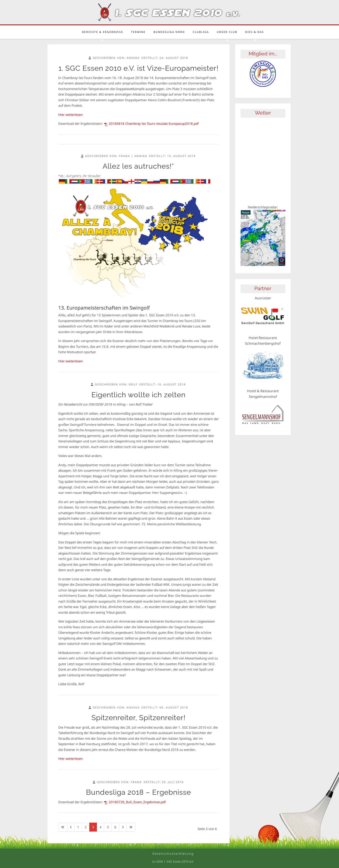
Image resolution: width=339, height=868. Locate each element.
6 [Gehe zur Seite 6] (115, 827)
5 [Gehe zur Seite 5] (108, 827)
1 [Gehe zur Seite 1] (78, 827)
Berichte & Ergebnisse (103, 32)
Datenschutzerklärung (173, 853)
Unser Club (227, 32)
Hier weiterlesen (71, 115)
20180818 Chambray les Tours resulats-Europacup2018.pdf (151, 123)
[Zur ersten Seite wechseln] (63, 827)
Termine (138, 32)
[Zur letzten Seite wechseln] (131, 827)
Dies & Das (255, 32)
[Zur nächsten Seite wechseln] (123, 827)
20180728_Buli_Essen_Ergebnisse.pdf (135, 802)
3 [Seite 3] (93, 827)
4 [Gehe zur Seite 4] (101, 827)
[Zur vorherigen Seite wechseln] (71, 827)
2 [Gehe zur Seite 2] (86, 827)
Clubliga (201, 32)
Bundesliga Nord (169, 32)
